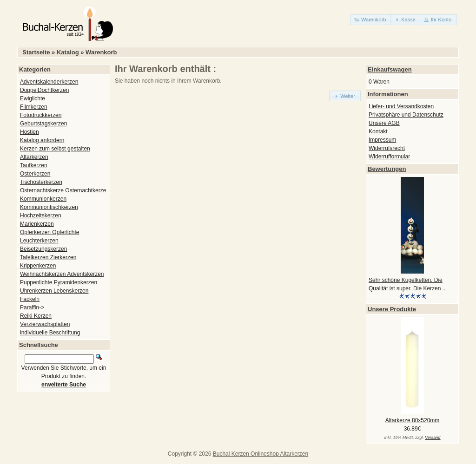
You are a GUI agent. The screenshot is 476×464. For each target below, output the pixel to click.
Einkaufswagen (390, 69)
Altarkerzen (34, 157)
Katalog (68, 52)
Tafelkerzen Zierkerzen (48, 257)
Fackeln (30, 299)
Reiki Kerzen (36, 316)
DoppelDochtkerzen (44, 90)
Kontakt (378, 131)
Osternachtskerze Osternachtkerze (63, 190)
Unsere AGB (384, 123)
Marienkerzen (37, 224)
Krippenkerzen (38, 266)
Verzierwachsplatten (45, 324)
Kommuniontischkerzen (49, 207)
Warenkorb (101, 52)
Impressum (382, 140)
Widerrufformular (389, 157)
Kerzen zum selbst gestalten (55, 149)
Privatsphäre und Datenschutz (406, 115)
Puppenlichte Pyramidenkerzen (59, 282)
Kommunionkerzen (43, 199)
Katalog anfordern (42, 140)
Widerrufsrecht (387, 148)
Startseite (36, 52)
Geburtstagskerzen (43, 124)
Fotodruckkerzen (41, 115)
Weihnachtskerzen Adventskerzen (62, 274)
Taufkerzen (34, 165)
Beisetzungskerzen (43, 249)
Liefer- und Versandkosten (401, 106)
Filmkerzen (34, 107)
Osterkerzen (35, 174)
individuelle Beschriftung (50, 333)
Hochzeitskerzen (41, 216)
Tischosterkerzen (41, 182)
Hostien (30, 132)
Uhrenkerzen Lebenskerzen (54, 291)
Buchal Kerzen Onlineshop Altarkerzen (261, 454)
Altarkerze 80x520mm (413, 420)
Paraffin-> (32, 307)
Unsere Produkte (392, 309)
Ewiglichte (33, 98)
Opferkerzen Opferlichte (50, 232)
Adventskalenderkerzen (49, 82)
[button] (371, 20)
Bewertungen (387, 169)
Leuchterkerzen (39, 241)
